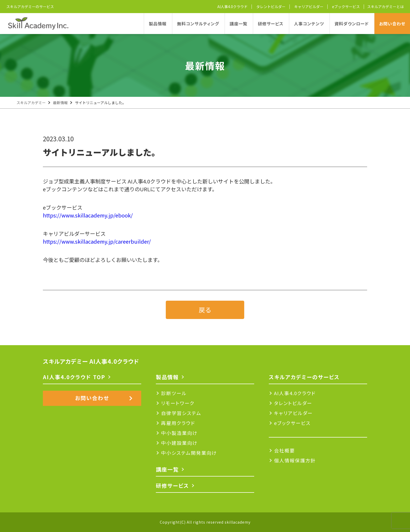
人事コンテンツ (309, 24)
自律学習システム (181, 413)
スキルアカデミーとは (385, 7)
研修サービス (271, 24)
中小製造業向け (179, 433)
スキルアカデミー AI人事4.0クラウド (91, 361)
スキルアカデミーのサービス (30, 7)
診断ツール (174, 393)
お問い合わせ (392, 24)
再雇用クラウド (178, 423)
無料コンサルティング (198, 24)
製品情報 (158, 24)
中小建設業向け (179, 443)
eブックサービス (346, 7)
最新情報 (60, 103)
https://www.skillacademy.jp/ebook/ (88, 215)
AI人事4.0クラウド (232, 7)
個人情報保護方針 (295, 460)
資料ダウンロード (352, 24)
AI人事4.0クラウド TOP (74, 377)
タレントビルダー (271, 7)
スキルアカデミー (31, 103)
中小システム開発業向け (189, 453)
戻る (205, 310)
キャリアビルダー (309, 7)
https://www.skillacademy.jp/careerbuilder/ (97, 241)
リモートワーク (178, 403)
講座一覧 (238, 24)
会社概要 (284, 450)
